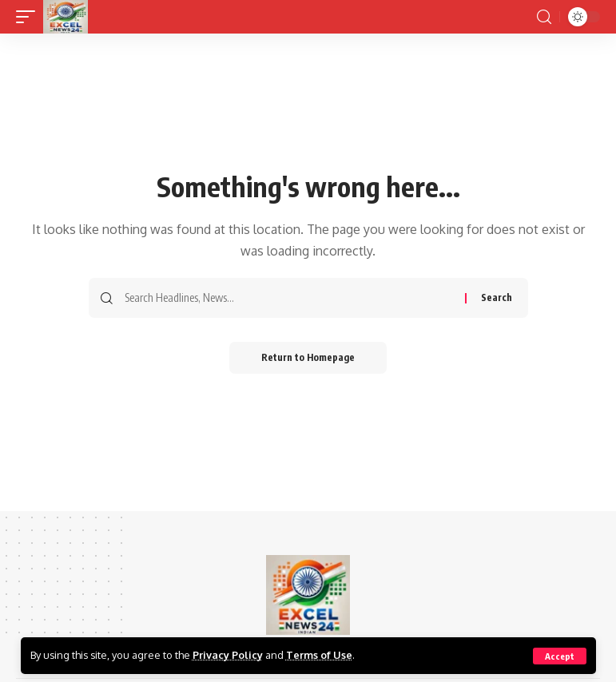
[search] (544, 17)
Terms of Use (319, 655)
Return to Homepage (308, 357)
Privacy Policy (228, 655)
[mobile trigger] (30, 17)
